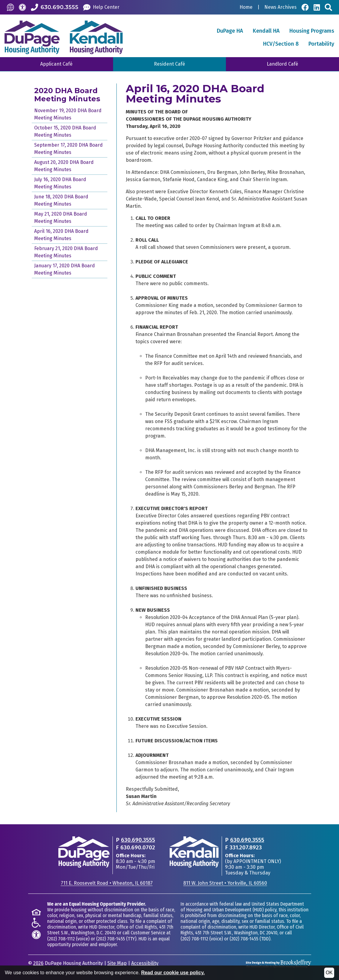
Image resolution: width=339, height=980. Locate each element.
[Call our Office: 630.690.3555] (55, 7)
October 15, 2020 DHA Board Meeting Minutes (65, 131)
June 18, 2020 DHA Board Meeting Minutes (61, 200)
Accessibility (145, 963)
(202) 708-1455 (111, 939)
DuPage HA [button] (230, 31)
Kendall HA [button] (266, 31)
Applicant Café (56, 64)
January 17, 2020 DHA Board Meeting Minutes (65, 269)
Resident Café (169, 64)
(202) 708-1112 (61, 939)
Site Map (117, 963)
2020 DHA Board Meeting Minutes (67, 95)
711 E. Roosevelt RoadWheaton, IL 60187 (107, 883)
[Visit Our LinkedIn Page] (317, 7)
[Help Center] (101, 7)
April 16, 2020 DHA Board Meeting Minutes (61, 235)
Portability (321, 44)
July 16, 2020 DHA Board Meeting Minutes (60, 183)
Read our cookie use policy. (173, 973)
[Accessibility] (22, 7)
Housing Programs (312, 31)
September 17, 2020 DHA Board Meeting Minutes (68, 149)
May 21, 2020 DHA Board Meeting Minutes (61, 218)
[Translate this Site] (10, 7)
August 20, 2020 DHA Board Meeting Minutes (64, 166)
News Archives (280, 7)
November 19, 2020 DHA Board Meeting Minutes (68, 114)
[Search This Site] (328, 7)
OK (329, 973)
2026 (38, 963)
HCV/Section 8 (281, 44)
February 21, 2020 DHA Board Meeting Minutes (66, 252)
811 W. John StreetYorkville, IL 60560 (225, 883)
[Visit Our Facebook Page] (305, 7)
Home (246, 7)
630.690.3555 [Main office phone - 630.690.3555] (138, 840)
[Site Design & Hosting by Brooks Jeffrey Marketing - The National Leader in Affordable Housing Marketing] (279, 964)
